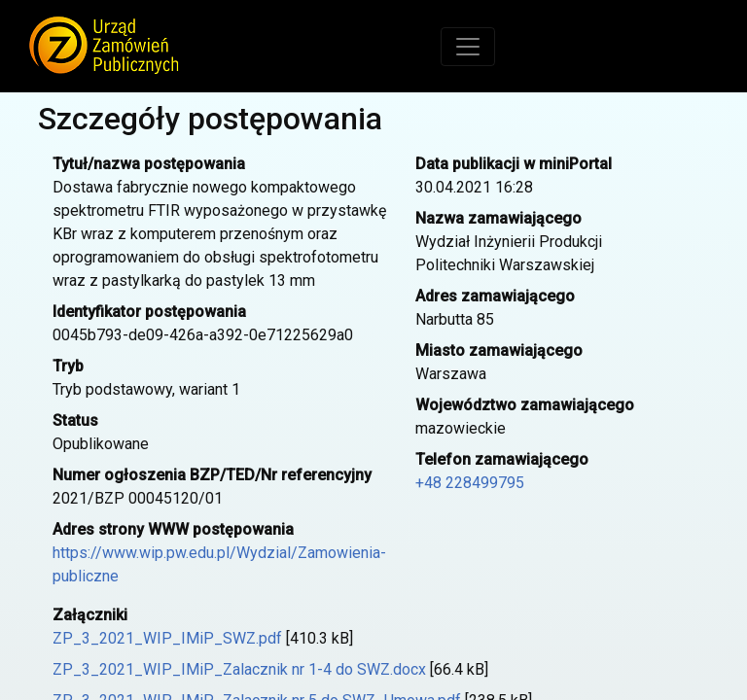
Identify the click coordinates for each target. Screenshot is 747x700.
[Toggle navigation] (468, 47)
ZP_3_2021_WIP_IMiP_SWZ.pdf (167, 638)
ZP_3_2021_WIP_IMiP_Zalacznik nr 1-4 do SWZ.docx (239, 669)
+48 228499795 (470, 483)
